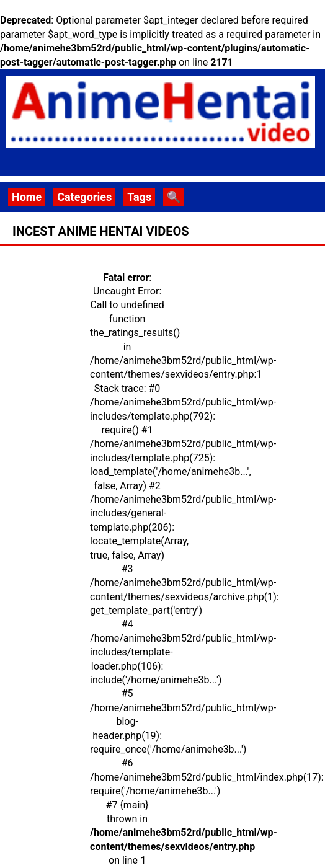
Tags (139, 197)
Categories (84, 197)
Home (27, 197)
